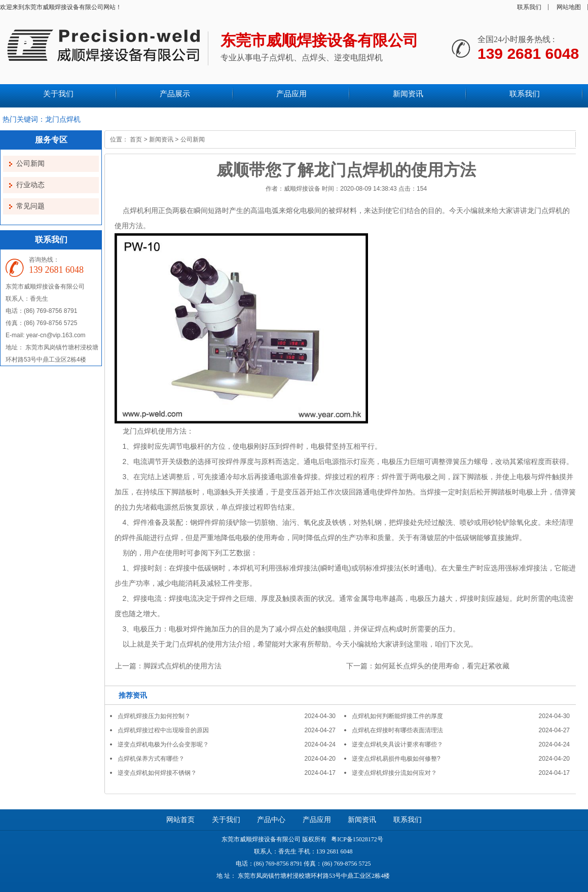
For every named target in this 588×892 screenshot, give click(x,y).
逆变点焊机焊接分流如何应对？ (394, 773)
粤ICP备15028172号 (356, 839)
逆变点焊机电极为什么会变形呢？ (163, 744)
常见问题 (30, 206)
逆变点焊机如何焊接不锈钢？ (157, 773)
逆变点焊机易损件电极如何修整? (396, 759)
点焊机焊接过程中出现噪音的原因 (163, 730)
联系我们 (529, 7)
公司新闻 (30, 164)
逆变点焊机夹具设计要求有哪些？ (397, 744)
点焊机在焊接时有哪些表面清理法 (397, 730)
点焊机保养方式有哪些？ (151, 759)
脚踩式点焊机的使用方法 (182, 666)
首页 (136, 139)
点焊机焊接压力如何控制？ (154, 716)
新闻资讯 (161, 139)
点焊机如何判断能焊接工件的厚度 (397, 716)
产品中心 (271, 820)
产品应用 (317, 820)
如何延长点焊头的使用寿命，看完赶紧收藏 (442, 666)
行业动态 (30, 185)
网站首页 (180, 820)
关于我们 (226, 820)
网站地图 (569, 7)
